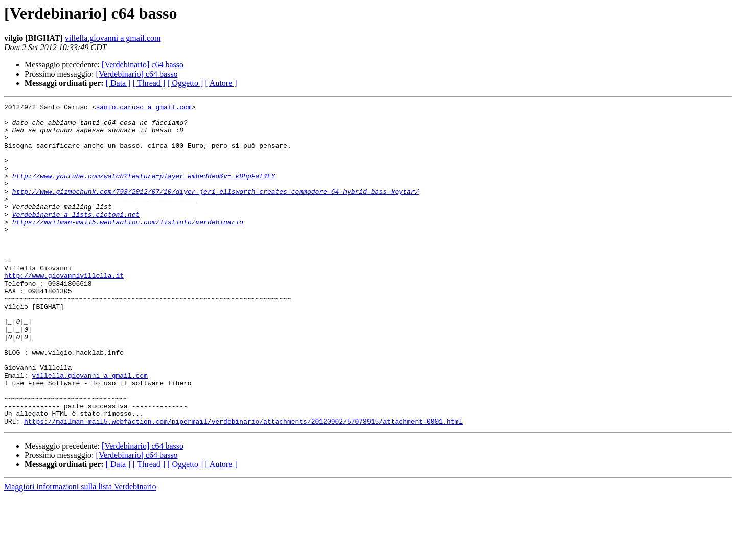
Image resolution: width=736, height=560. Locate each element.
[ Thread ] (149, 83)
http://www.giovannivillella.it (64, 311)
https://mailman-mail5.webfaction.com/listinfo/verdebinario (128, 246)
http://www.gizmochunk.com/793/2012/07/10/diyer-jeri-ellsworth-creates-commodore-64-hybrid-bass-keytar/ (216, 209)
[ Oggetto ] (185, 83)
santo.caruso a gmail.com (143, 108)
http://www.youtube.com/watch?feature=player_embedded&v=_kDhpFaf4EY (144, 191)
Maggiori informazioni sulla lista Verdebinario (80, 551)
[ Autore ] (221, 83)
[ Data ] (118, 83)
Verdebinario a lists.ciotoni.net (76, 237)
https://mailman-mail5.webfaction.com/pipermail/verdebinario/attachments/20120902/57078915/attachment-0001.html (243, 485)
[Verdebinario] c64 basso (143, 65)
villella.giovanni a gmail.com (113, 38)
